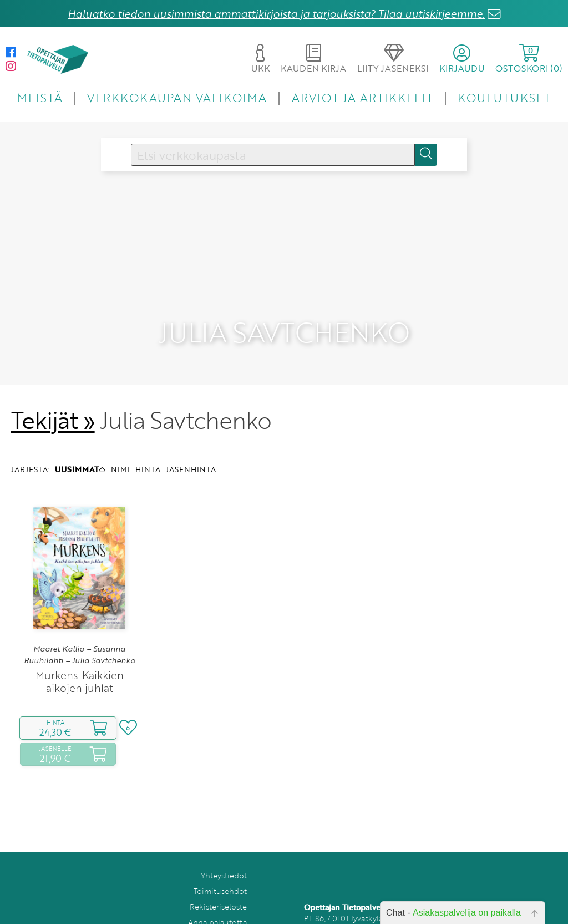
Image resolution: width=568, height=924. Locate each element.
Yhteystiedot (224, 844)
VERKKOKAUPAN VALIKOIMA (177, 97)
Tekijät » (53, 388)
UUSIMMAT (80, 438)
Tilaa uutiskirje (220, 906)
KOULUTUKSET (504, 97)
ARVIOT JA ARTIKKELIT (362, 97)
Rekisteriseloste (218, 875)
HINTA (148, 438)
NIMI (120, 438)
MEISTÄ (40, 97)
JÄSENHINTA (191, 438)
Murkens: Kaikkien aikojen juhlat (80, 650)
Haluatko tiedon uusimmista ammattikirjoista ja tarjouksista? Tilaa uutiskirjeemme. (276, 14)
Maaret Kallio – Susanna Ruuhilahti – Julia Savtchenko (80, 623)
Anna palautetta (217, 890)
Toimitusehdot (220, 859)
